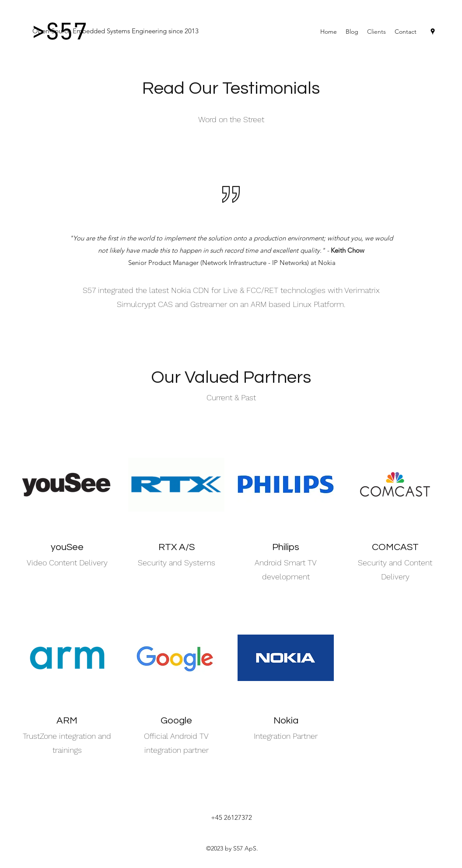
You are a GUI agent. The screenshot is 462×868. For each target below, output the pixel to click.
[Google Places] (433, 32)
